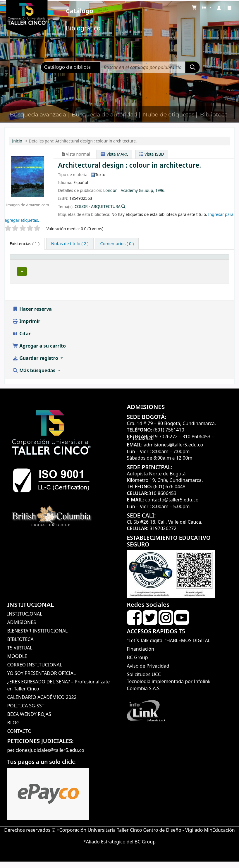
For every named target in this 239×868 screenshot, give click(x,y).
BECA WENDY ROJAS (29, 721)
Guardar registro (36, 365)
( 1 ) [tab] (25, 244)
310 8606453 (197, 443)
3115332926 (140, 445)
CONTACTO (19, 738)
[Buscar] (192, 67)
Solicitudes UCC (144, 681)
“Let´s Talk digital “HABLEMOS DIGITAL (169, 647)
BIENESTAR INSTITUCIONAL (38, 637)
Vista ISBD (152, 154)
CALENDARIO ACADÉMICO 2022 (42, 704)
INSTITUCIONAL (25, 621)
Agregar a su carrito (39, 352)
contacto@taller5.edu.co (172, 506)
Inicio (17, 141)
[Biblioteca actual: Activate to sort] (60, 263)
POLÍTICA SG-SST (26, 712)
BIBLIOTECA (20, 646)
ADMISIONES (22, 629)
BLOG (14, 729)
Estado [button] (213, 266)
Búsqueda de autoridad (105, 115)
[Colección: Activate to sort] (98, 263)
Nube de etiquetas (168, 115)
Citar (22, 340)
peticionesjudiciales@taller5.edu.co (46, 757)
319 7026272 (164, 443)
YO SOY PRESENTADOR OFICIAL (42, 680)
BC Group (137, 664)
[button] (194, 8)
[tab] (70, 244)
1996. (160, 190)
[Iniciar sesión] (219, 8)
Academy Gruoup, (138, 190)
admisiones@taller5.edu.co (173, 451)
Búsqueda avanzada (38, 115)
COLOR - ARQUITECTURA (98, 206)
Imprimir (26, 328)
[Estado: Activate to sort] (216, 263)
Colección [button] (93, 266)
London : (111, 190)
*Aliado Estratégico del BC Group (119, 848)
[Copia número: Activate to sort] (186, 263)
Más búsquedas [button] (35, 377)
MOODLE (17, 663)
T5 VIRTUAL (20, 654)
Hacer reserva (32, 315)
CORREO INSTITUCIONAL (35, 671)
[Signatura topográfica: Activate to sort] (143, 263)
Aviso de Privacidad (148, 673)
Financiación (141, 656)
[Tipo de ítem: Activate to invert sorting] (25, 263)
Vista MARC (114, 154)
